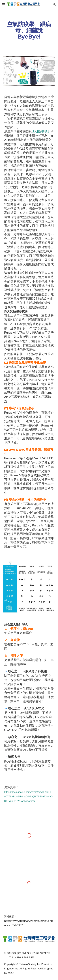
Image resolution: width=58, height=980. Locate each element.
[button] (4, 4)
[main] (29, 30)
